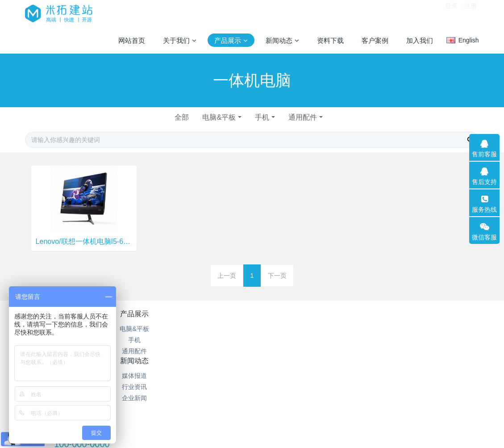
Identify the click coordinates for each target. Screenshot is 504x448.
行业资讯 (214, 340)
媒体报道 (214, 329)
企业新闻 (214, 351)
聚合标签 (290, 340)
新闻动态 (214, 314)
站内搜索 (290, 351)
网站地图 (290, 329)
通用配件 (305, 117)
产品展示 (138, 314)
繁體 (252, 427)
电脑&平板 (219, 117)
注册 (471, 13)
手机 (263, 117)
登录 (451, 13)
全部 (179, 117)
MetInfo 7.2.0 (238, 410)
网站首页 (132, 40)
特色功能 (290, 314)
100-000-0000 (385, 339)
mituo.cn (308, 410)
